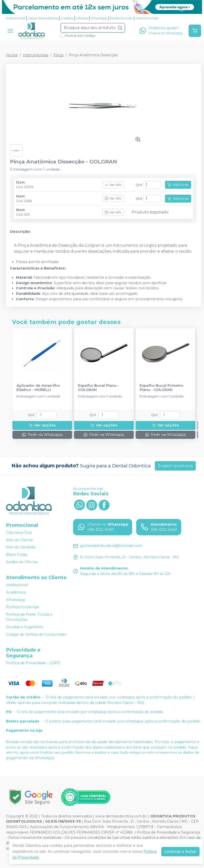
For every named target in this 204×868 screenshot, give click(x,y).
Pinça (58, 55)
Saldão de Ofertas (22, 562)
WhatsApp (99, 18)
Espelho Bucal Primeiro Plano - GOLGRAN (162, 388)
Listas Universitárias (43, 18)
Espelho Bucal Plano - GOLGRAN (99, 388)
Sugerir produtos (175, 466)
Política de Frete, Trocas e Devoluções (29, 617)
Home (12, 55)
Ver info (113, 185)
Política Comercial (22, 607)
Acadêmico (16, 592)
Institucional (16, 18)
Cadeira (67, 18)
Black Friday (17, 555)
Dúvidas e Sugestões (24, 627)
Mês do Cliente (19, 540)
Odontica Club (147, 18)
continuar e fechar (180, 852)
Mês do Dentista (21, 547)
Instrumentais (36, 55)
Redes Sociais (121, 18)
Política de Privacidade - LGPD (33, 663)
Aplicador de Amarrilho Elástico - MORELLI (38, 388)
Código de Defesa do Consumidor (36, 634)
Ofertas (82, 18)
